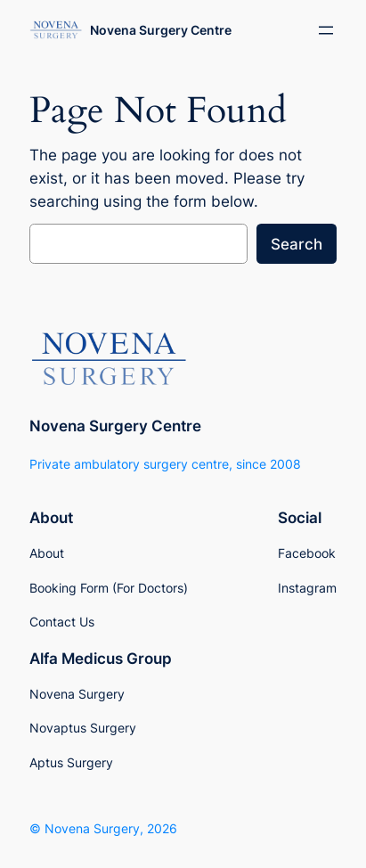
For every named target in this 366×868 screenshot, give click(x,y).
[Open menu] (326, 30)
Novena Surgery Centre (161, 30)
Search (297, 244)
